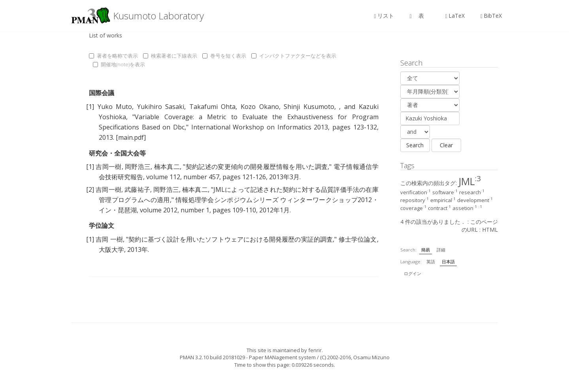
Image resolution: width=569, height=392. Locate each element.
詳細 (441, 250)
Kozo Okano (260, 107)
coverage (413, 208)
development (475, 200)
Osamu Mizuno (371, 357)
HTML (490, 230)
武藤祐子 (137, 189)
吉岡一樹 (108, 167)
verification (415, 192)
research (472, 192)
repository (415, 200)
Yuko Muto (115, 107)
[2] (90, 189)
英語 (431, 262)
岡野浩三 (138, 167)
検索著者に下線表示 (170, 56)
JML (470, 181)
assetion (465, 208)
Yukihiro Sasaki (161, 107)
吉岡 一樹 (109, 239)
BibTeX (491, 16)
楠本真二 (167, 167)
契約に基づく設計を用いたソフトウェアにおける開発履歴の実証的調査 (231, 239)
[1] (90, 107)
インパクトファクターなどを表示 (294, 56)
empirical (443, 200)
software (445, 192)
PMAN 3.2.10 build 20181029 (212, 357)
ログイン (413, 273)
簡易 (426, 250)
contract (439, 208)
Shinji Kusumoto (309, 107)
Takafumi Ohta (213, 107)
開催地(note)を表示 (119, 64)
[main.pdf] (131, 137)
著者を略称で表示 (113, 56)
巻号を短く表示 (224, 56)
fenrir (315, 350)
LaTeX (455, 16)
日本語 (448, 262)
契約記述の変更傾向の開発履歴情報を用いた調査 (256, 167)
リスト (384, 16)
